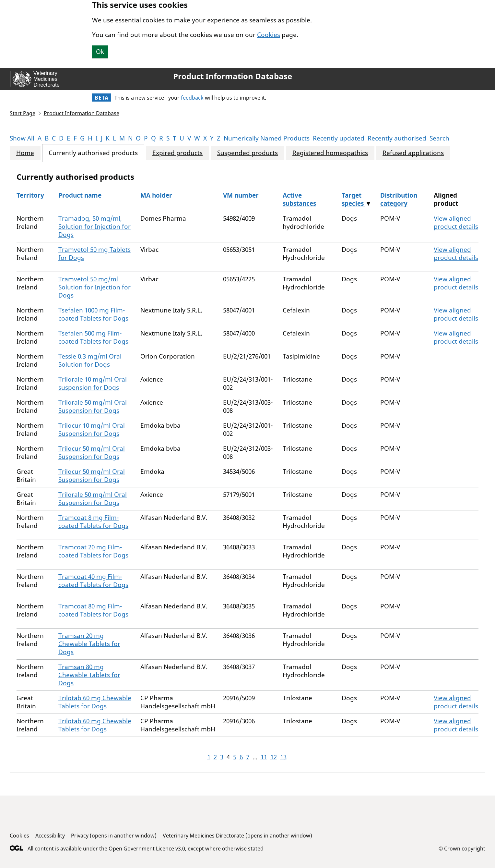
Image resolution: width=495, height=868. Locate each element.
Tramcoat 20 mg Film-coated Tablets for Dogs (93, 551)
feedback (192, 98)
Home (25, 153)
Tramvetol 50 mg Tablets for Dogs (94, 254)
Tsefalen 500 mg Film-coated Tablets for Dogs (93, 337)
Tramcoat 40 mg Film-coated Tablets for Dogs (93, 581)
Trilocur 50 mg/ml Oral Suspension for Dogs (92, 452)
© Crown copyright (462, 848)
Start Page (23, 113)
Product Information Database (233, 76)
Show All (22, 138)
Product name (80, 195)
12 (274, 757)
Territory (30, 195)
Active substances (299, 199)
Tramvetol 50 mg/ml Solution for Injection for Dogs (94, 287)
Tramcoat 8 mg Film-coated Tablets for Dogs (93, 522)
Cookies (269, 35)
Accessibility (50, 836)
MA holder (156, 195)
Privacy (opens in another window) (114, 836)
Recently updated (339, 138)
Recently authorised (397, 138)
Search (439, 138)
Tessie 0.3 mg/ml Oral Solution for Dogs (90, 360)
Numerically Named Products (267, 138)
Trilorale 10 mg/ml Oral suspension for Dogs (93, 383)
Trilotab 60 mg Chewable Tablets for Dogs (95, 702)
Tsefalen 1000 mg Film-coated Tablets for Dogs (93, 314)
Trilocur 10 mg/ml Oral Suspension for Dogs (92, 429)
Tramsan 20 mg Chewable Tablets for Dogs (89, 644)
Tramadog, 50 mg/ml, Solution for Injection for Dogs (94, 226)
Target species (354, 199)
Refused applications (413, 153)
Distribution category (399, 199)
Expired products (177, 153)
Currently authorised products (93, 153)
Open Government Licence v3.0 (147, 849)
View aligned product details (456, 222)
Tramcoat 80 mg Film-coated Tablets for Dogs (93, 610)
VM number (241, 195)
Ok (100, 52)
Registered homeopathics (330, 153)
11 (264, 757)
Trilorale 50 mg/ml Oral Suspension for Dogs (93, 406)
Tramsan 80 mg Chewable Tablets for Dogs (89, 675)
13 (283, 757)
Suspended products (247, 153)
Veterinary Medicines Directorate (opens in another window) (237, 836)
